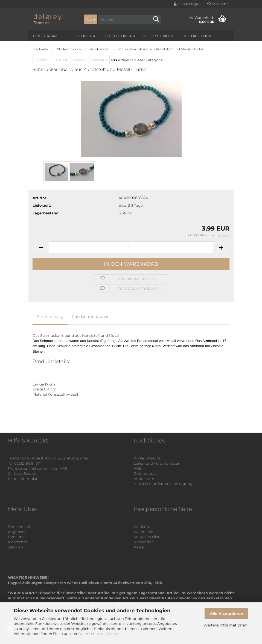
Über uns (16, 537)
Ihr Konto (142, 527)
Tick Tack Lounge (199, 36)
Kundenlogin (186, 4)
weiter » (80, 60)
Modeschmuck (158, 36)
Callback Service (22, 473)
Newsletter (143, 542)
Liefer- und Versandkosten (157, 463)
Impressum (144, 479)
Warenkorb (144, 532)
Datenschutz (145, 473)
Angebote (17, 532)
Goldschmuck (80, 36)
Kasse (139, 547)
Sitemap (15, 547)
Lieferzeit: (42, 205)
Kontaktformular (23, 479)
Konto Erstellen (147, 537)
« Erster (42, 60)
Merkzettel (218, 4)
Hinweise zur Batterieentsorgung (163, 484)
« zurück (61, 60)
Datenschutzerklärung (98, 634)
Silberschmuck (119, 36)
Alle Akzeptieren (227, 614)
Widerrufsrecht (147, 458)
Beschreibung (50, 317)
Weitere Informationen (225, 625)
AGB (138, 468)
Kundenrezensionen (91, 317)
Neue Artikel (19, 527)
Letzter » (99, 60)
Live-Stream (45, 36)
